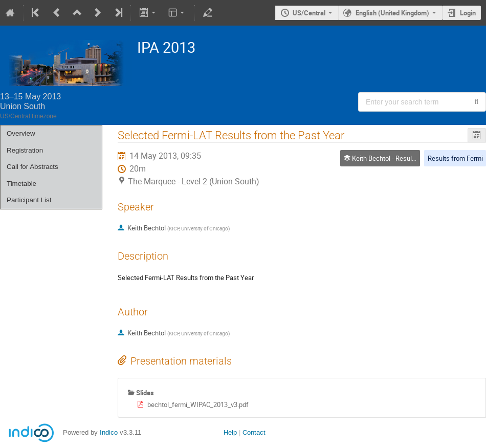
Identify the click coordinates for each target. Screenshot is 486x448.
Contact (254, 432)
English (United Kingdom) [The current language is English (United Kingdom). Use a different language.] (392, 13)
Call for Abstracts (32, 167)
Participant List (29, 200)
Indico (109, 432)
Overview (21, 133)
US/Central (309, 13)
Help (230, 432)
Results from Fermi (455, 158)
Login (468, 13)
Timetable (21, 184)
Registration (25, 150)
